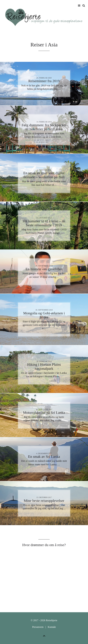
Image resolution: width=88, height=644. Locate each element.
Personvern (38, 627)
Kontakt (52, 627)
